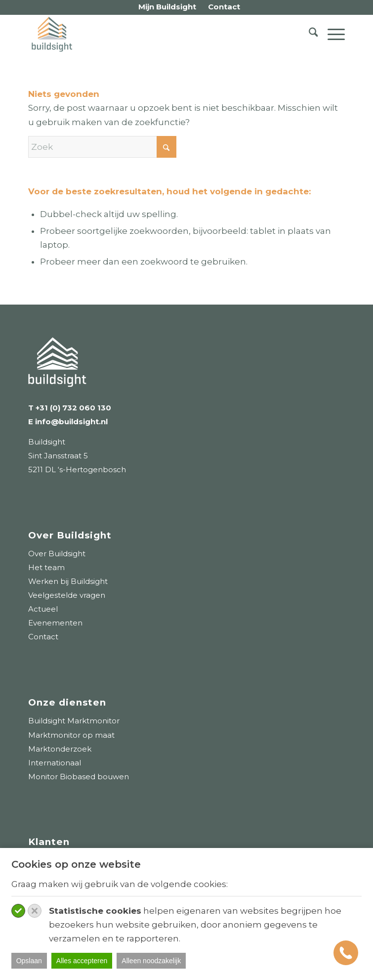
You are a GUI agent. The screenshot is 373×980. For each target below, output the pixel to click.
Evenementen (55, 623)
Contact (43, 637)
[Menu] (331, 34)
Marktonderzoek (60, 749)
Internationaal (55, 763)
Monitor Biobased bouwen (79, 777)
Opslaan (29, 961)
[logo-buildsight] (155, 34)
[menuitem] (167, 7)
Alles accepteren (82, 961)
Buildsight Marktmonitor (74, 721)
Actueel (43, 609)
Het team (46, 567)
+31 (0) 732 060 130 (73, 408)
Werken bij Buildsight (68, 581)
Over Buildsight (57, 554)
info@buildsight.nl (70, 422)
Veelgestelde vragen (67, 595)
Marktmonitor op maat (71, 735)
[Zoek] (309, 34)
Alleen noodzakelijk (151, 961)
